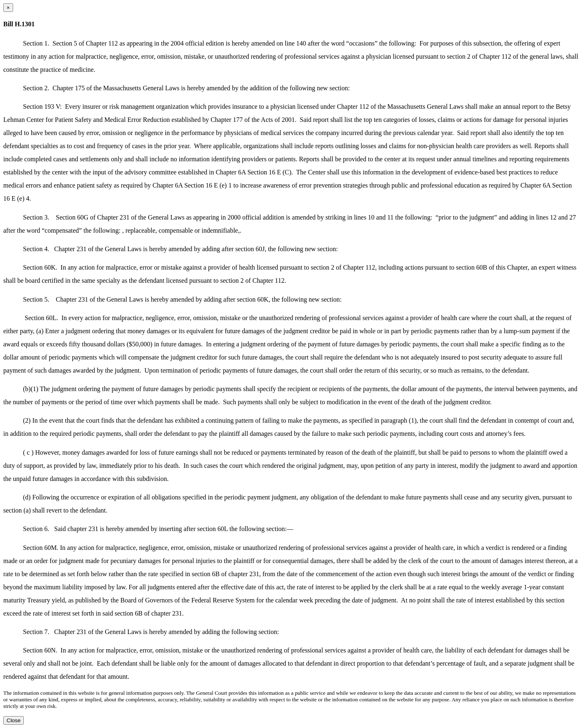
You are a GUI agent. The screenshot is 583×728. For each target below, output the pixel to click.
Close (14, 720)
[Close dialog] (8, 8)
